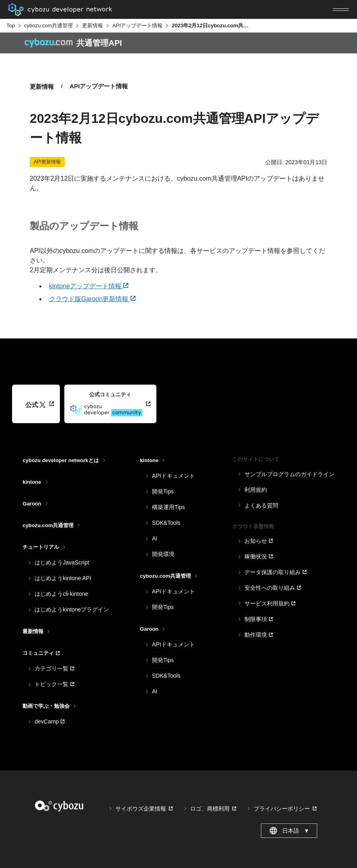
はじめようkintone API (63, 578)
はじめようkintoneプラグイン (72, 609)
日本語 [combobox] (289, 831)
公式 (36, 405)
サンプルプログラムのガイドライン (289, 474)
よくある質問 (261, 505)
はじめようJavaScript (62, 562)
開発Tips (163, 491)
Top (11, 25)
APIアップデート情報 (137, 25)
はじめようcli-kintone (61, 594)
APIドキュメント (173, 476)
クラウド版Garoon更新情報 (92, 299)
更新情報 (92, 25)
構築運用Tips (168, 507)
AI (155, 538)
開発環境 (163, 554)
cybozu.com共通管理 (48, 25)
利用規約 (256, 490)
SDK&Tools (166, 523)
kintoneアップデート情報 (89, 286)
